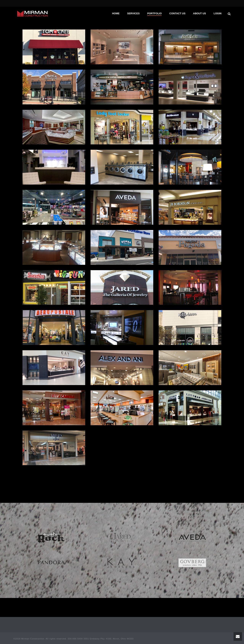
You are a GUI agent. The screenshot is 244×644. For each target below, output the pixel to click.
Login (217, 13)
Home (116, 13)
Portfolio (154, 13)
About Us (200, 13)
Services (133, 13)
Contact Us (177, 13)
